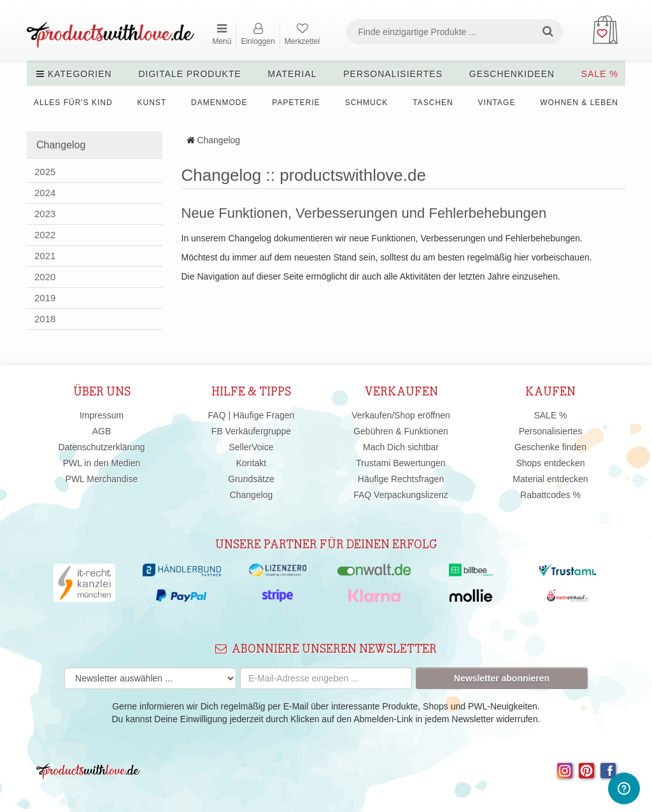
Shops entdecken (550, 463)
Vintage (497, 103)
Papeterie (296, 103)
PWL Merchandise (102, 479)
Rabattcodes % (550, 495)
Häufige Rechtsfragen (401, 479)
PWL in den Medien (102, 463)
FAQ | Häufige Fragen (252, 415)
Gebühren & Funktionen (401, 431)
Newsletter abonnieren (502, 678)
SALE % (600, 74)
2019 (45, 298)
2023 (45, 214)
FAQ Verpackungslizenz (401, 495)
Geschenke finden (550, 447)
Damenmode (219, 103)
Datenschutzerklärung (101, 447)
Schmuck (367, 103)
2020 (45, 277)
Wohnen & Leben (579, 103)
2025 (45, 172)
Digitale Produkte (189, 74)
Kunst (152, 103)
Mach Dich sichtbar (401, 447)
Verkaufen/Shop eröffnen (401, 415)
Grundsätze (251, 479)
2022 (45, 235)
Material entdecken (550, 479)
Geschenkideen (512, 74)
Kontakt (251, 463)
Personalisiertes (393, 74)
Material (293, 74)
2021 (45, 256)
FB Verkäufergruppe (251, 431)
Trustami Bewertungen (400, 463)
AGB (102, 431)
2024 (45, 193)
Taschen (433, 103)
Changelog (218, 140)
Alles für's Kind (73, 103)
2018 (45, 319)
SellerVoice (251, 447)
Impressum (102, 415)
